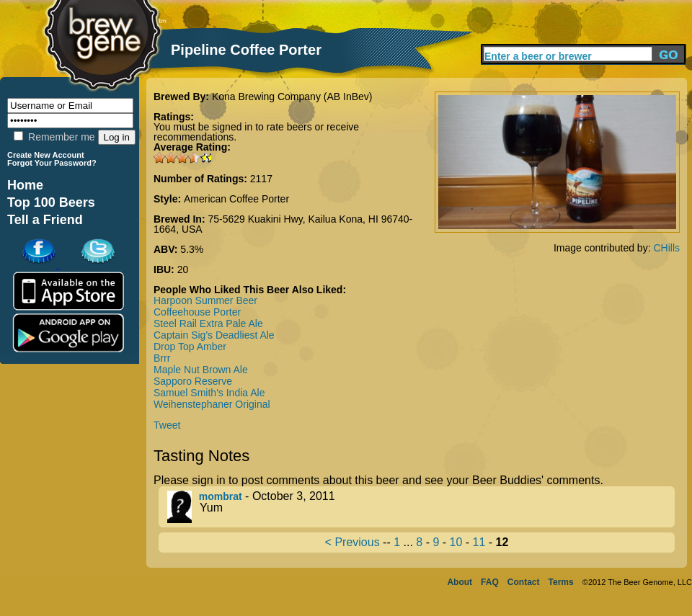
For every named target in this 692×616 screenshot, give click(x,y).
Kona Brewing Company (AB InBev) (292, 97)
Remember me (54, 137)
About (460, 582)
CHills (666, 248)
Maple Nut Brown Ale (201, 370)
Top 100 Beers (51, 202)
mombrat (221, 496)
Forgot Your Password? (52, 163)
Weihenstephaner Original (212, 404)
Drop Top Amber (190, 347)
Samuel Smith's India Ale (209, 393)
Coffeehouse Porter (197, 312)
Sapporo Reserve (193, 381)
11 (479, 542)
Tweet (167, 425)
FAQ (490, 582)
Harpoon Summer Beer (205, 300)
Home (25, 185)
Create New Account (46, 155)
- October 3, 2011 (421, 507)
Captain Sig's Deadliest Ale (214, 335)
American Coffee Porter (236, 199)
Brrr (162, 358)
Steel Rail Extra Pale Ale (208, 323)
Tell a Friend (45, 220)
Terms (561, 582)
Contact (524, 582)
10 (456, 542)
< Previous (352, 542)
